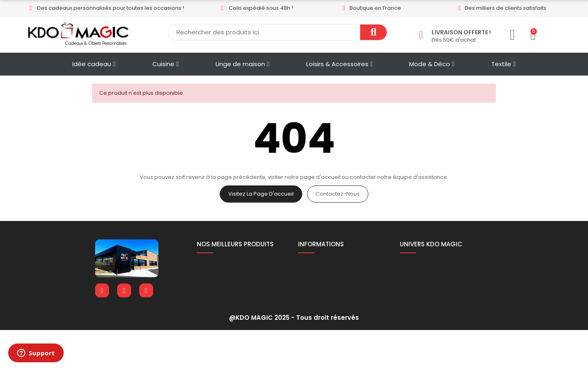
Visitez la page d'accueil (261, 194)
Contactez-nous (338, 194)
